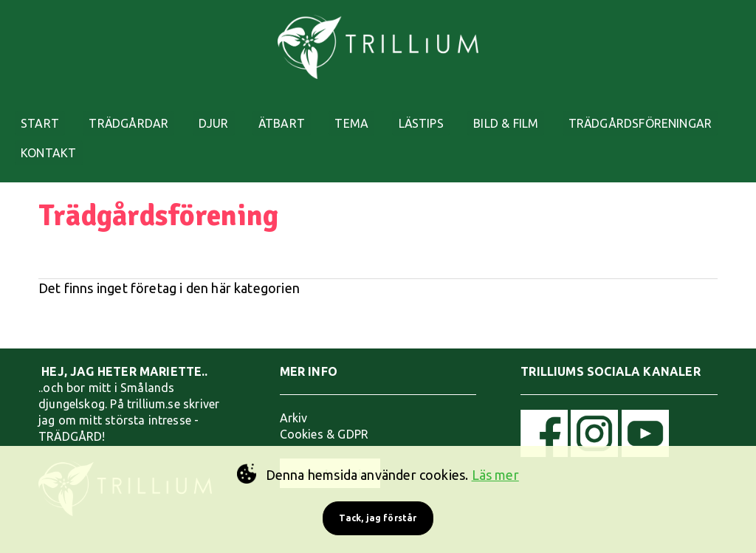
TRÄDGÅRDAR (140, 113)
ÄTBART (306, 113)
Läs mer (495, 475)
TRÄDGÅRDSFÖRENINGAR (97, 151)
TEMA (382, 113)
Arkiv (294, 406)
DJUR (231, 113)
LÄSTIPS (458, 113)
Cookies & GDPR (324, 422)
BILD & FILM (550, 113)
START (45, 113)
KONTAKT (234, 151)
